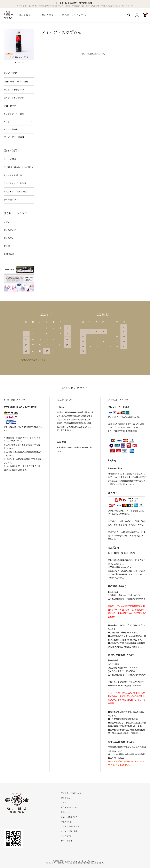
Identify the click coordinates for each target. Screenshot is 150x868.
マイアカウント (67, 836)
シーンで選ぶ (10, 159)
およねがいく (10, 238)
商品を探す (25, 15)
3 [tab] (22, 63)
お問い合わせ (66, 841)
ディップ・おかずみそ (14, 90)
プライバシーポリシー (70, 826)
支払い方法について (69, 817)
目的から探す (46, 15)
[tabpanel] (19, 44)
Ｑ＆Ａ (64, 803)
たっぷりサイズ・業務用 (15, 183)
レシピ (7, 222)
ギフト (7, 122)
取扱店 (7, 246)
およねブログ (10, 230)
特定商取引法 (66, 822)
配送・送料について (69, 807)
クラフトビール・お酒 (14, 114)
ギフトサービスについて (71, 793)
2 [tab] (19, 63)
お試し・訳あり (11, 129)
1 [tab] (15, 63)
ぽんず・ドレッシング (14, 98)
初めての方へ (66, 798)
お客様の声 (9, 254)
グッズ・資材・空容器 (14, 137)
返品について (66, 812)
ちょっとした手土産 (13, 175)
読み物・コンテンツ (73, 15)
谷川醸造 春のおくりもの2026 (18, 167)
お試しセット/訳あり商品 (15, 191)
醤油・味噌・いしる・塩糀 (16, 81)
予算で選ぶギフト (12, 199)
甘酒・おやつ (10, 106)
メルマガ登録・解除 (69, 831)
